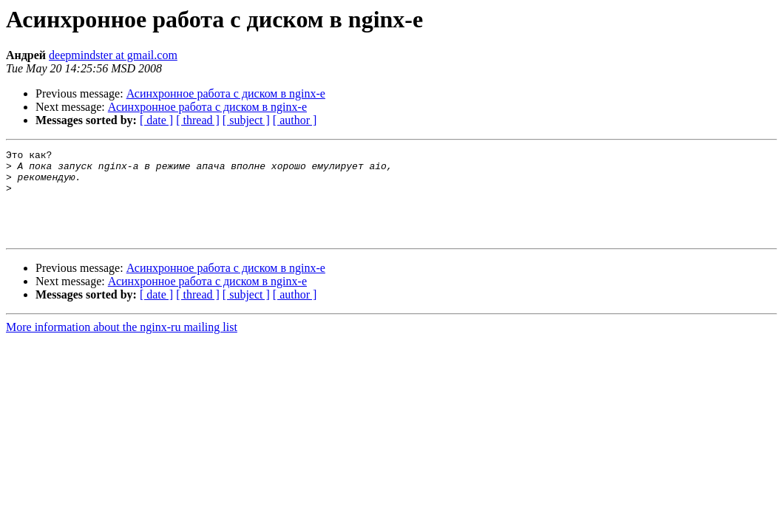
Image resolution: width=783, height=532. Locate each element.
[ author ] (295, 120)
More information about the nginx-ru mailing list (122, 345)
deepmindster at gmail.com (113, 55)
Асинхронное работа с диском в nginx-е (226, 93)
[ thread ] (198, 120)
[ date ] (156, 120)
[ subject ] (246, 120)
